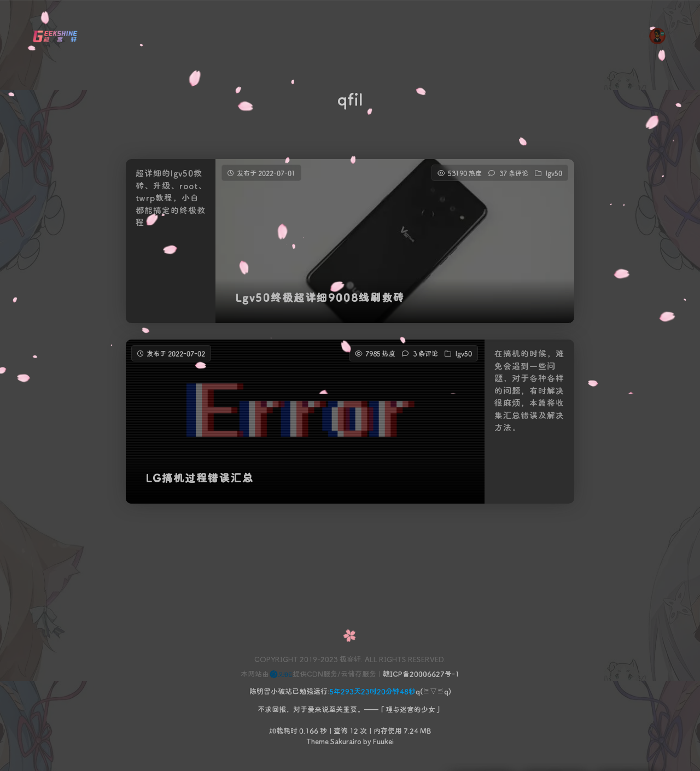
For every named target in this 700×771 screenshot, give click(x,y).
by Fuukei (378, 741)
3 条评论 (425, 362)
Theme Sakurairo (334, 741)
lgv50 (554, 173)
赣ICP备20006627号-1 (421, 673)
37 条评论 (514, 173)
